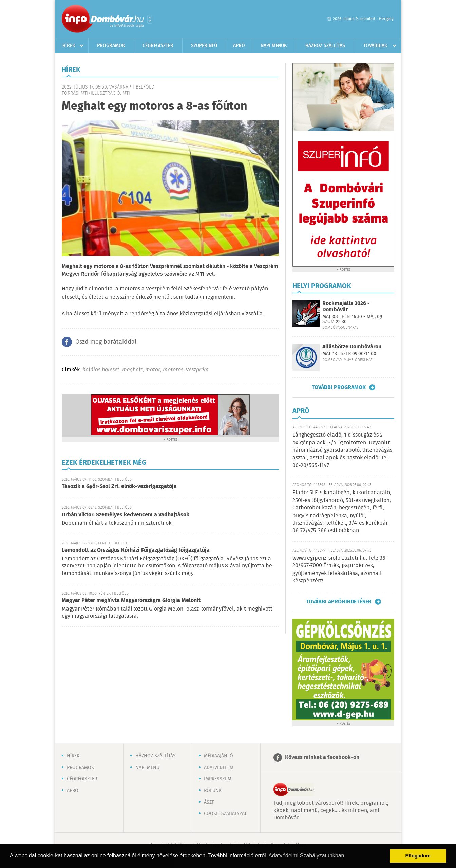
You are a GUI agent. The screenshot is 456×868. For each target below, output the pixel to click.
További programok (339, 387)
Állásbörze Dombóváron (352, 347)
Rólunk (213, 791)
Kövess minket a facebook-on (322, 758)
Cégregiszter (158, 46)
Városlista (150, 19)
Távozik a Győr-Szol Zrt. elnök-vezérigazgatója (119, 487)
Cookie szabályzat (225, 814)
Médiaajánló (218, 756)
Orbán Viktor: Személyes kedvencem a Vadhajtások (126, 515)
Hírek (69, 46)
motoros (173, 370)
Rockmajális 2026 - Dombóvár (346, 307)
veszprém (197, 370)
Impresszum (218, 779)
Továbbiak (375, 46)
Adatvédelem (219, 768)
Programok (111, 46)
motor (153, 370)
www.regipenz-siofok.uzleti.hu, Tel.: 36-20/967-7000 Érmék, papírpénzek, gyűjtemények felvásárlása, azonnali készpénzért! (340, 570)
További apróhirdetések (339, 602)
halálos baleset (101, 370)
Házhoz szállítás (325, 46)
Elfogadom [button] (418, 856)
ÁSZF (209, 802)
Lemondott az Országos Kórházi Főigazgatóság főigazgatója (136, 550)
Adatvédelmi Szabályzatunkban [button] (306, 856)
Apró (239, 46)
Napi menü (147, 768)
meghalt (132, 370)
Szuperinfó (204, 46)
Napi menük (274, 46)
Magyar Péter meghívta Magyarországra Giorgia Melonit (131, 601)
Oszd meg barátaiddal (106, 342)
